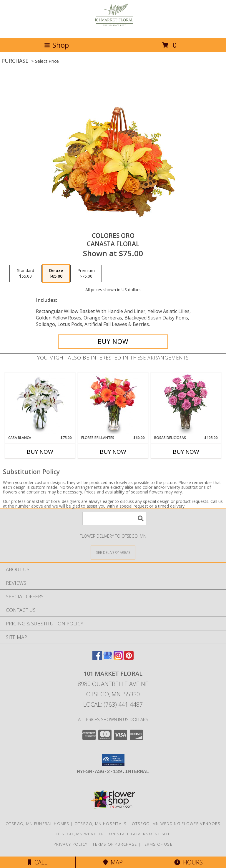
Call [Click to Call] (38, 862)
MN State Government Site (140, 834)
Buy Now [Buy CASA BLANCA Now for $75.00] (40, 452)
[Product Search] (114, 518)
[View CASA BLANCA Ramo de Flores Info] (40, 404)
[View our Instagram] (118, 658)
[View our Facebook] (97, 658)
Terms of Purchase (115, 844)
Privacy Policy (70, 844)
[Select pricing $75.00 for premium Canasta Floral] (86, 274)
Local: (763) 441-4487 (113, 704)
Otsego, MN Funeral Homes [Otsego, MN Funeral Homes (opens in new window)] (38, 824)
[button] (113, 760)
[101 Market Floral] (113, 29)
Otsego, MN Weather (80, 834)
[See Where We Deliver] (113, 552)
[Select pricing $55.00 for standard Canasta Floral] (26, 274)
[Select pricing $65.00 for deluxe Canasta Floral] (56, 274)
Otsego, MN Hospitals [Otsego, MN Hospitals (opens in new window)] (101, 824)
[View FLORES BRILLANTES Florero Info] (113, 404)
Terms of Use (157, 844)
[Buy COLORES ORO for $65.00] (113, 342)
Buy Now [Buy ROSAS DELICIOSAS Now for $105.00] (186, 452)
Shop (56, 45)
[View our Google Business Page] (108, 658)
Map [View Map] (113, 862)
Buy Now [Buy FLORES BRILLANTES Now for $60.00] (113, 452)
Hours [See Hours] (188, 862)
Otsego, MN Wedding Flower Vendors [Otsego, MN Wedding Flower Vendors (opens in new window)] (176, 824)
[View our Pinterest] (129, 658)
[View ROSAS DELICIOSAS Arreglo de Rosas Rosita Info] (186, 404)
